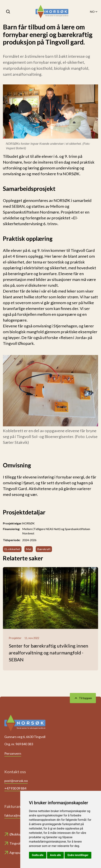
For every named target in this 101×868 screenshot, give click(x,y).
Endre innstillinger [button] (78, 855)
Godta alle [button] (38, 855)
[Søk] (8, 12)
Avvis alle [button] (55, 855)
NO (94, 12)
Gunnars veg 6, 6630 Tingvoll (25, 737)
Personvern (13, 753)
